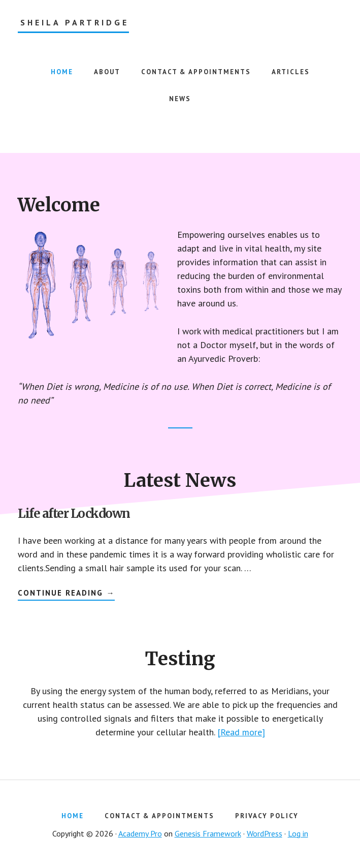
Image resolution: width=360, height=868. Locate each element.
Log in (298, 833)
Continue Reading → (66, 594)
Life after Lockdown (74, 514)
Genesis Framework (208, 833)
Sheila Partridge (75, 23)
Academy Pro (140, 833)
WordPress (265, 833)
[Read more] (241, 732)
